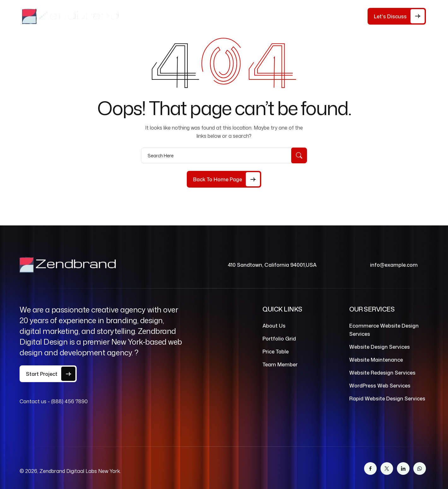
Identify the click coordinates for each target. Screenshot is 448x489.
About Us (174, 16)
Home (145, 16)
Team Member (280, 364)
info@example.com (394, 265)
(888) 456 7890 (69, 401)
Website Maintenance (376, 360)
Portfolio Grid (279, 339)
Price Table (210, 16)
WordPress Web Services (380, 386)
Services (246, 16)
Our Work (286, 16)
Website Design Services (380, 347)
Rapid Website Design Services (387, 399)
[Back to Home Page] (224, 179)
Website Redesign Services (382, 373)
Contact (321, 16)
